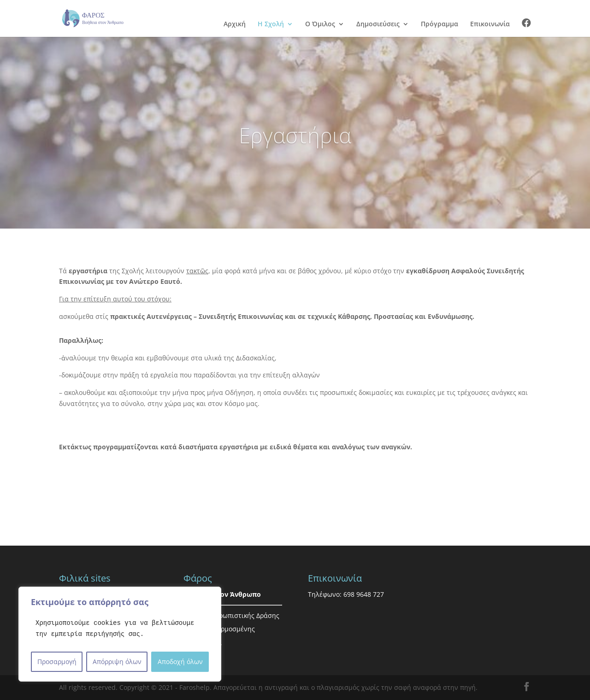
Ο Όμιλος (320, 24)
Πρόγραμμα (440, 24)
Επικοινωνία (490, 24)
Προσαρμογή (57, 662)
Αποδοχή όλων (180, 662)
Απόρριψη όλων (117, 662)
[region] (120, 634)
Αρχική (235, 24)
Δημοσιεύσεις (378, 24)
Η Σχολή (271, 24)
